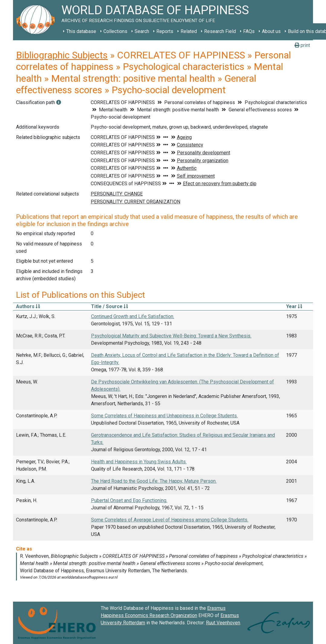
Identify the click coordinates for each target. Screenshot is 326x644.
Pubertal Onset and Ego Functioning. (129, 500)
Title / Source (109, 306)
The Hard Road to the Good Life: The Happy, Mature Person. (154, 481)
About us (271, 31)
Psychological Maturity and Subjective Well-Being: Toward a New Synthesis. (171, 336)
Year (294, 306)
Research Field (220, 31)
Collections (115, 31)
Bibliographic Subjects (62, 55)
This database (81, 31)
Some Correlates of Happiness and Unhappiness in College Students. (164, 416)
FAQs (249, 31)
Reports (165, 31)
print (302, 45)
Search (142, 31)
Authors (28, 306)
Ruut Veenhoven (223, 623)
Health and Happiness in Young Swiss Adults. (139, 462)
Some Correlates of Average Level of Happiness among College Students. (170, 520)
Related (189, 31)
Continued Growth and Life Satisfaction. (133, 316)
